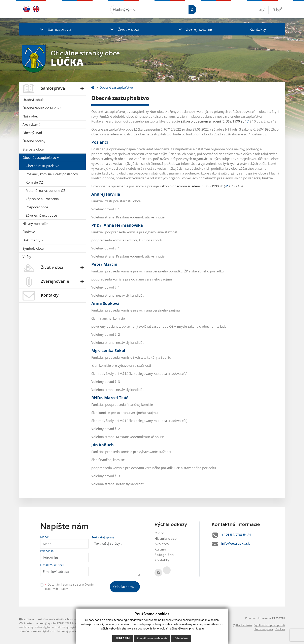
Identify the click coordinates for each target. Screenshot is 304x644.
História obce (166, 539)
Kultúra (160, 549)
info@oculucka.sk (235, 544)
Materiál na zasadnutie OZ (45, 191)
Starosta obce (33, 149)
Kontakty (258, 29)
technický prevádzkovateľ (72, 631)
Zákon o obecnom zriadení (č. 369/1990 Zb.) (213, 121)
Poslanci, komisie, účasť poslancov (52, 174)
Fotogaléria (164, 555)
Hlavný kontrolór (35, 224)
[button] (55, 29)
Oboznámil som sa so (70, 587)
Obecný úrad (32, 133)
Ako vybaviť (31, 125)
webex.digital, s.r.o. (46, 627)
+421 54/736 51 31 (236, 535)
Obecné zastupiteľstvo (41, 158)
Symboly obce (33, 248)
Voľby (27, 257)
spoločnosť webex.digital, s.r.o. (38, 631)
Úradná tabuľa (33, 100)
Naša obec (30, 116)
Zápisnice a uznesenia (42, 199)
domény (63, 627)
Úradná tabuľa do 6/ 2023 (42, 108)
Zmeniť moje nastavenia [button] (152, 638)
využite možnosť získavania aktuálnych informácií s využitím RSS (59, 619)
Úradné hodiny (34, 141)
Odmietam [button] (181, 638)
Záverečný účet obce (41, 215)
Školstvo (29, 232)
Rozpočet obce (37, 207)
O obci (160, 533)
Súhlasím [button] (123, 638)
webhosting (26, 627)
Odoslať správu (125, 587)
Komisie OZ (34, 182)
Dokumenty (33, 240)
